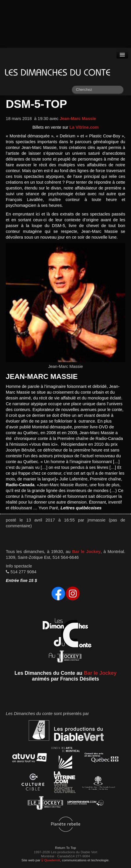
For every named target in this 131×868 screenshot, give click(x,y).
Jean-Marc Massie (78, 119)
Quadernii (51, 860)
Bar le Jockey (86, 552)
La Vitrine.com (84, 127)
